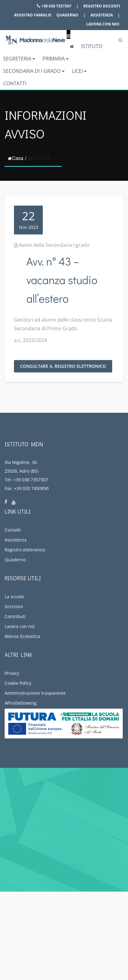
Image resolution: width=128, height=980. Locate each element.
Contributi (15, 616)
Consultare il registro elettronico (63, 366)
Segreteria (19, 59)
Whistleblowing (21, 703)
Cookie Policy (18, 683)
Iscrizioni (14, 606)
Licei (79, 71)
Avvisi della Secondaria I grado (54, 245)
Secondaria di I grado (34, 71)
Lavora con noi (103, 24)
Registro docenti (102, 6)
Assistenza (102, 15)
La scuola (14, 597)
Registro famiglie (33, 15)
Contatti (15, 83)
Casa (15, 158)
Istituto (92, 46)
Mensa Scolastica (22, 636)
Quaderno (67, 15)
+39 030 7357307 (54, 6)
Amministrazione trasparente (35, 693)
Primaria (55, 59)
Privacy (12, 673)
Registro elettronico (25, 550)
